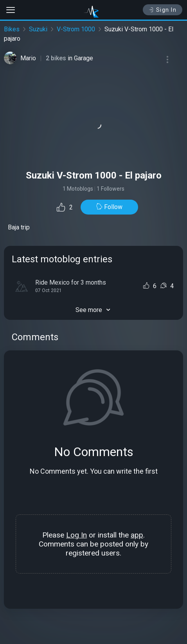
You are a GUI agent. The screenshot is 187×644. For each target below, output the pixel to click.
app (137, 535)
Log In (76, 535)
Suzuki (38, 29)
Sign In (163, 10)
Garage (84, 58)
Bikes (12, 29)
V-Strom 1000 (76, 29)
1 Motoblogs (78, 189)
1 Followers (111, 189)
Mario (28, 58)
